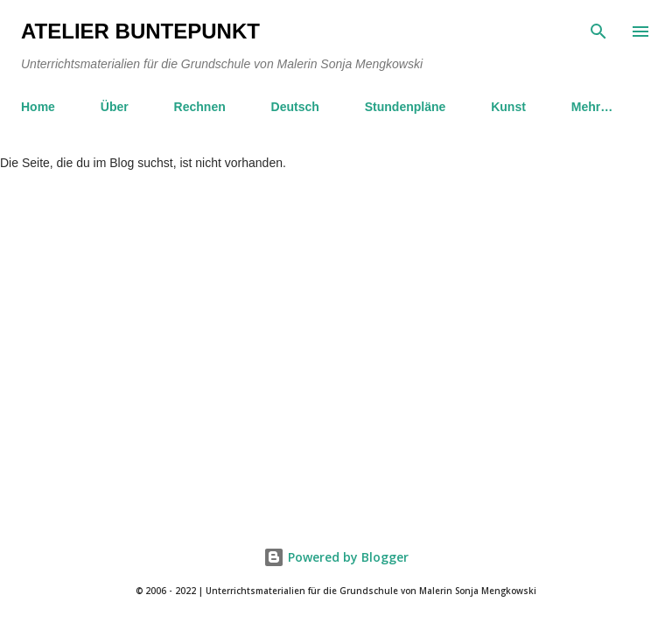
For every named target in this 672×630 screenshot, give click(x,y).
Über (115, 107)
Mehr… (592, 107)
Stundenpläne (406, 107)
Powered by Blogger (336, 557)
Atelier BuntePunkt (140, 31)
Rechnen (200, 107)
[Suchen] (598, 31)
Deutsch (295, 107)
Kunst (508, 107)
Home (38, 107)
